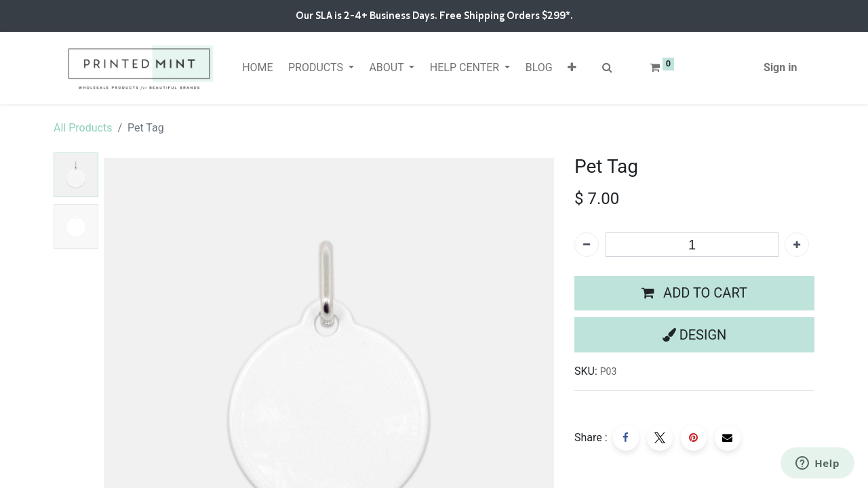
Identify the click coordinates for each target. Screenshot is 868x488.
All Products (83, 128)
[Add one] (797, 245)
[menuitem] (258, 68)
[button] (572, 68)
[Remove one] (587, 245)
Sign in (780, 67)
